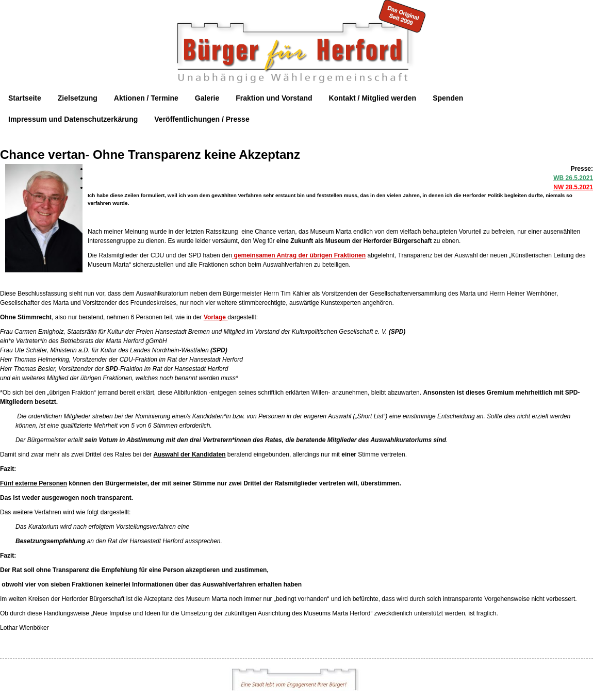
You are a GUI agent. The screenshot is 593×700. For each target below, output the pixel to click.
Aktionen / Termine (146, 98)
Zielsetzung (78, 98)
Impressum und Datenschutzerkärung (73, 119)
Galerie (207, 98)
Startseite (25, 98)
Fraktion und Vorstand (274, 98)
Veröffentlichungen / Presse (202, 119)
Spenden (448, 98)
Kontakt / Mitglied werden (373, 98)
